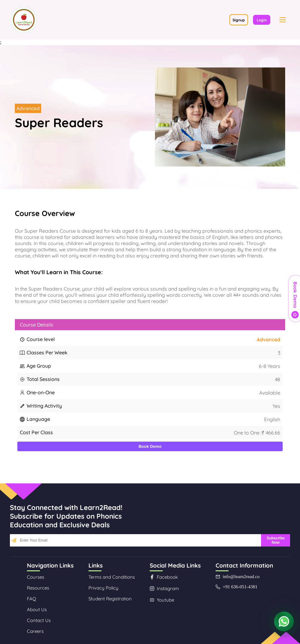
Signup (239, 20)
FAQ (32, 599)
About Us (37, 609)
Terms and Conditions (112, 577)
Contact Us (39, 620)
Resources (38, 588)
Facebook (164, 577)
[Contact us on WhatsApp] (284, 622)
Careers (35, 631)
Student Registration (110, 599)
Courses (36, 577)
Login (262, 20)
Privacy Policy (103, 588)
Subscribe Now (276, 540)
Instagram (164, 588)
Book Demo (150, 446)
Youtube (162, 600)
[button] (283, 20)
